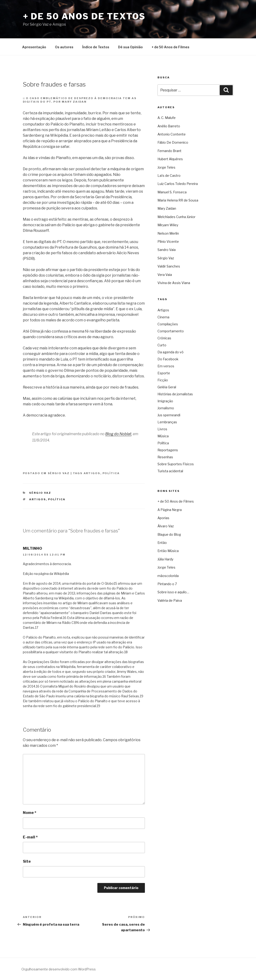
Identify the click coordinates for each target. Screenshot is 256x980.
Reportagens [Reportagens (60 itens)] (168, 450)
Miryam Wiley (168, 225)
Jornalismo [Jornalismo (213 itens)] (166, 408)
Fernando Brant (169, 151)
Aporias (163, 518)
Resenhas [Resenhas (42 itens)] (165, 457)
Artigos (92, 473)
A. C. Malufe (167, 118)
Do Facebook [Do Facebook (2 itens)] (168, 359)
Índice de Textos (96, 47)
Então (162, 543)
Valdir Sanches (169, 266)
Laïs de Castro (169, 175)
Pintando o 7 (167, 584)
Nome (30, 813)
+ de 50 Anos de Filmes (171, 47)
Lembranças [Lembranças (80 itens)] (167, 422)
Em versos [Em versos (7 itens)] (166, 366)
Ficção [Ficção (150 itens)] (163, 380)
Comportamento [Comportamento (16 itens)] (171, 331)
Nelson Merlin (168, 233)
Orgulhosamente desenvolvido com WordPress (59, 969)
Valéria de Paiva (170, 600)
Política (111, 473)
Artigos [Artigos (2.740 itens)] (163, 310)
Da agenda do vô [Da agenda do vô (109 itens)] (171, 352)
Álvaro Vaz (166, 526)
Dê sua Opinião (130, 47)
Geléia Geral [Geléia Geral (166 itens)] (167, 387)
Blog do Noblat (118, 434)
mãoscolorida (168, 576)
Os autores (64, 47)
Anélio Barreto (169, 126)
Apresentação (34, 47)
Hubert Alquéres (170, 159)
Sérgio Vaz (59, 473)
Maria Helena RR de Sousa (178, 200)
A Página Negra (170, 510)
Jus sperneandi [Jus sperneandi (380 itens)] (169, 415)
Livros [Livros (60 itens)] (162, 429)
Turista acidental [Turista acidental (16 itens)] (170, 471)
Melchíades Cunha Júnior (176, 217)
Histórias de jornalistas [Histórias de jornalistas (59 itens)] (175, 394)
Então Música (168, 551)
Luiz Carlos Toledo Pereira (178, 184)
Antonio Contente (172, 134)
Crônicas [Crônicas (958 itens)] (164, 338)
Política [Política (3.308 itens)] (163, 443)
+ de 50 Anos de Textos (84, 16)
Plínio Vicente (168, 242)
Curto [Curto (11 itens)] (162, 345)
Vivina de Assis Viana (174, 283)
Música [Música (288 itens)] (163, 436)
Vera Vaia (165, 275)
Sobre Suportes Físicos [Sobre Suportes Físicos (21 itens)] (176, 464)
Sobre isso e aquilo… (173, 592)
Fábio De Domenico (173, 142)
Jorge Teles (166, 167)
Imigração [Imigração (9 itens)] (165, 401)
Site (27, 861)
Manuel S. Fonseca (172, 192)
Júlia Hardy (165, 559)
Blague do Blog (169, 534)
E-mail (30, 837)
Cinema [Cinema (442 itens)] (163, 317)
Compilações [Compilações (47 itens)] (168, 324)
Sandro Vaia (167, 250)
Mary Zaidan (167, 208)
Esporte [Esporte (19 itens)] (164, 373)
